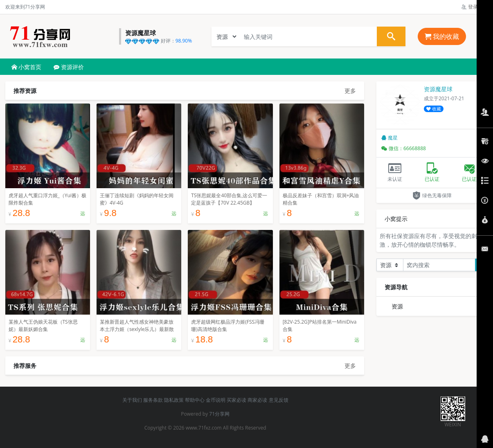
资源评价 (69, 67)
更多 (350, 91)
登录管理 (474, 7)
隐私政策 (174, 400)
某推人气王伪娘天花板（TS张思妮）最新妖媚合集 (43, 325)
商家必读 (257, 400)
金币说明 (216, 400)
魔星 (389, 138)
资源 (397, 306)
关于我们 (132, 400)
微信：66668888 (404, 148)
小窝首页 (27, 67)
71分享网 (219, 414)
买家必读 (236, 400)
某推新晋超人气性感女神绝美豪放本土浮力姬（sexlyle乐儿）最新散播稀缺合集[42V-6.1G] (137, 329)
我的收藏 (442, 36)
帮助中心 (195, 400)
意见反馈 (279, 400)
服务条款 (153, 400)
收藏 (434, 109)
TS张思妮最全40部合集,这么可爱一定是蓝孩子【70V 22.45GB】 (229, 199)
